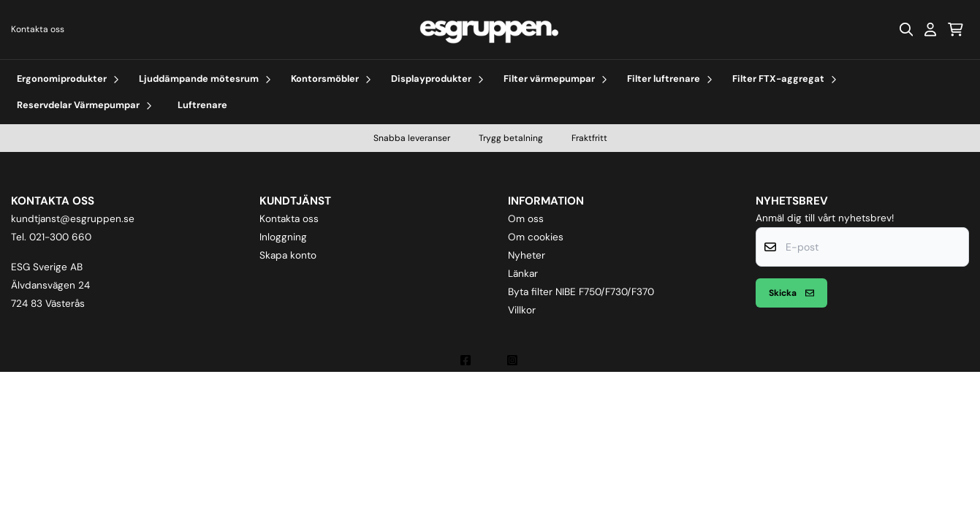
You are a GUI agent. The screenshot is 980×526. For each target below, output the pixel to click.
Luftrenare (202, 105)
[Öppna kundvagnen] (956, 29)
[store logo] (490, 30)
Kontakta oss (38, 29)
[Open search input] (906, 29)
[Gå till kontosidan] (930, 29)
